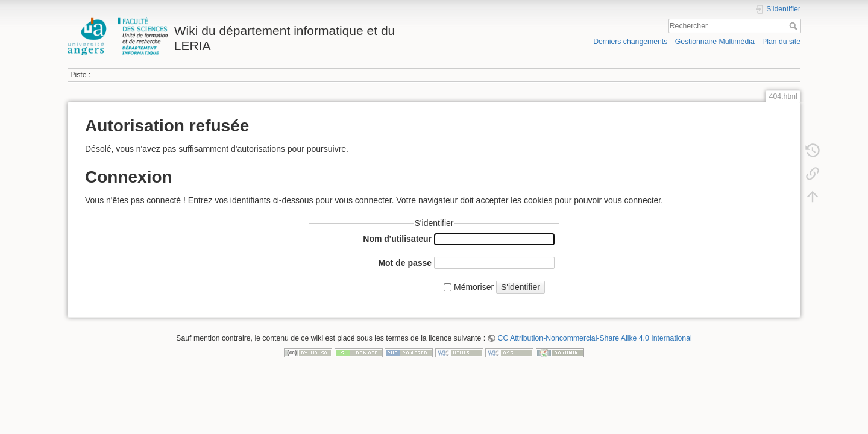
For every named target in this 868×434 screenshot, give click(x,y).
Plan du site (781, 42)
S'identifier (520, 287)
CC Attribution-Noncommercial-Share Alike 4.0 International (595, 338)
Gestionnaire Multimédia (715, 42)
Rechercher (795, 26)
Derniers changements (630, 42)
